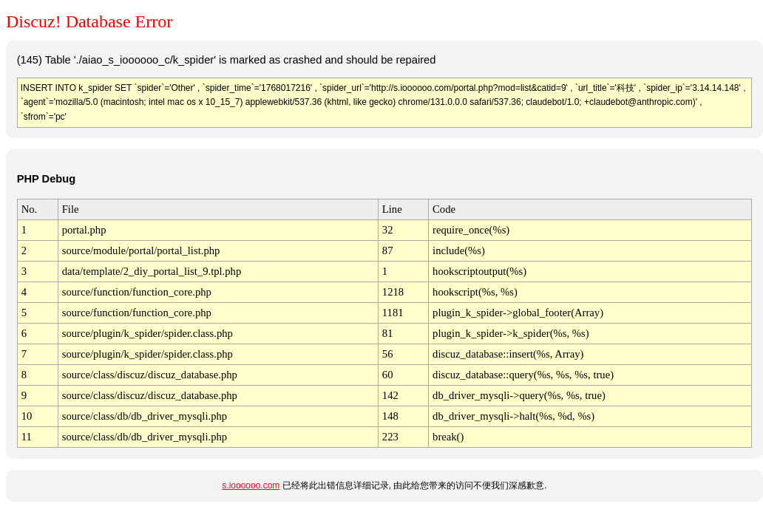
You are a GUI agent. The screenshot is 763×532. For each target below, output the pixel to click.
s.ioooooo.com (251, 485)
